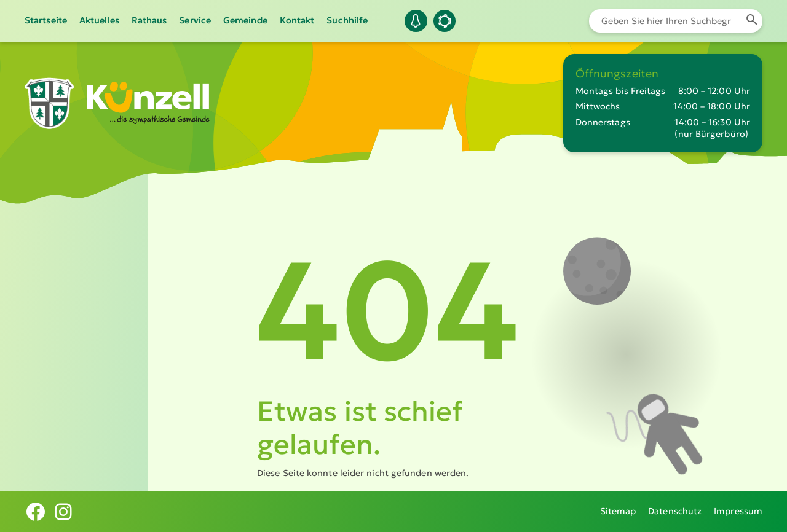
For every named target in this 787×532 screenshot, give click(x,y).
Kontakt (297, 20)
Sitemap (618, 511)
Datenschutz (675, 511)
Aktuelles (99, 20)
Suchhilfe (347, 20)
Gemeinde (245, 20)
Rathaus (149, 20)
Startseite (46, 20)
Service (195, 20)
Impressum (738, 511)
